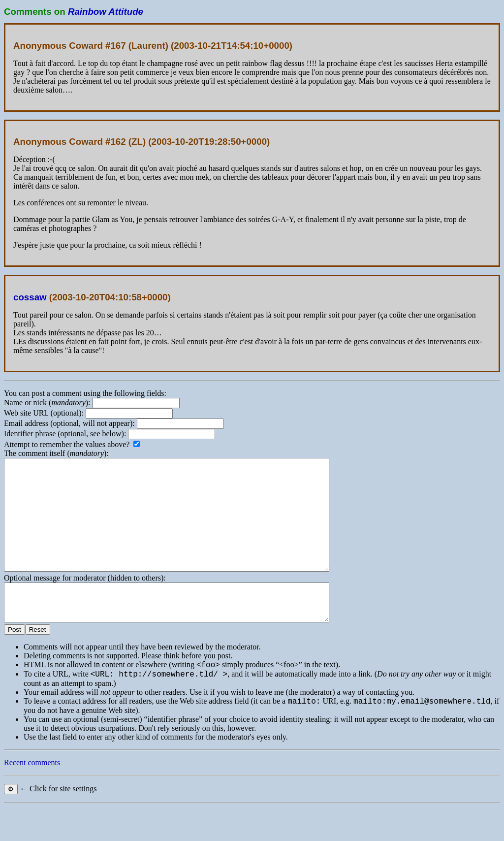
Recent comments (32, 796)
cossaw (30, 297)
